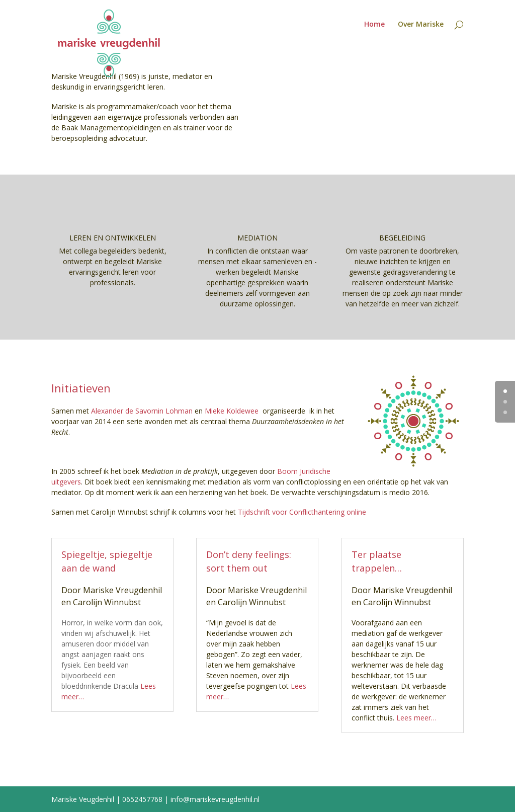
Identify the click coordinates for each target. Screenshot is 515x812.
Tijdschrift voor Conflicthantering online (302, 512)
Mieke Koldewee (232, 411)
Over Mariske (421, 25)
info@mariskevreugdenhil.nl (215, 799)
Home (374, 25)
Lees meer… (416, 718)
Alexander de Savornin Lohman (142, 411)
